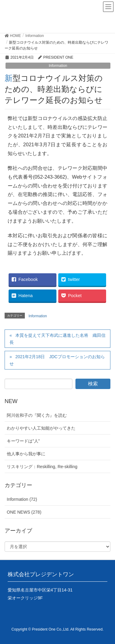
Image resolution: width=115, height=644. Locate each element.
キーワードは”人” (23, 441)
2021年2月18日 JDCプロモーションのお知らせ (57, 360)
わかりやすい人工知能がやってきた (41, 428)
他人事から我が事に (26, 454)
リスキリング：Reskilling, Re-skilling (42, 467)
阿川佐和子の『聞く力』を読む (37, 415)
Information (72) (22, 499)
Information (58, 66)
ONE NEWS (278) (24, 512)
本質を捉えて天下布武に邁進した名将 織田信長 (57, 339)
